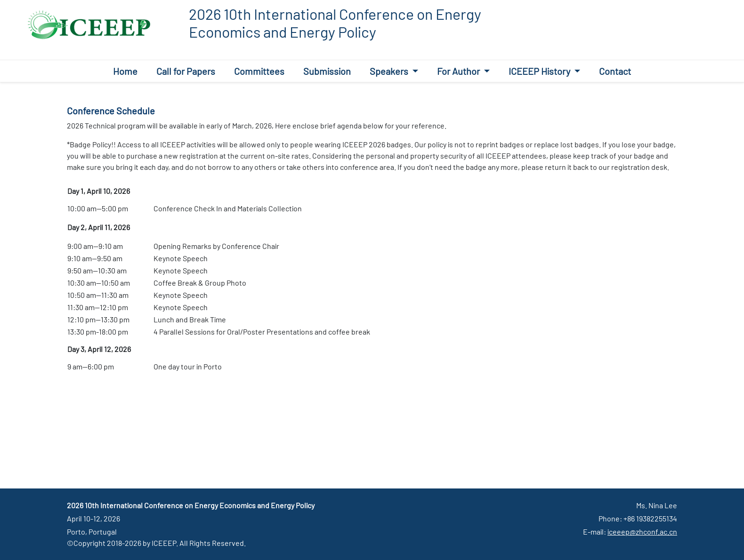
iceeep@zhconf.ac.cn (642, 532)
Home (125, 71)
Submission (327, 71)
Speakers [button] (390, 71)
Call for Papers (186, 71)
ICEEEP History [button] (540, 71)
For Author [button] (459, 71)
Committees (259, 71)
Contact (615, 71)
